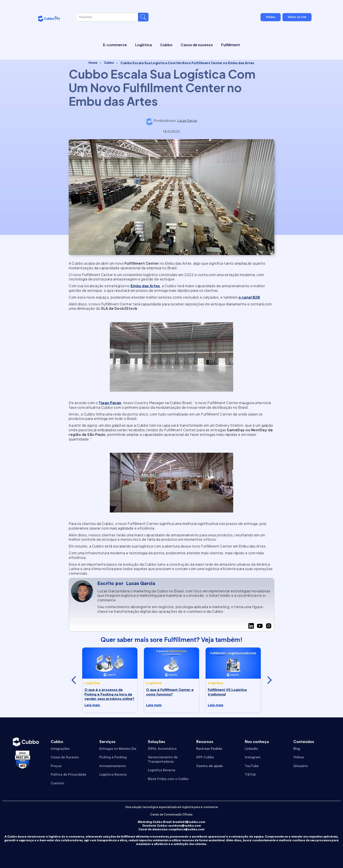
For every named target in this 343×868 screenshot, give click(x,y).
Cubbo (109, 63)
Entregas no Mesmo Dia (118, 749)
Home (93, 63)
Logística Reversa (113, 775)
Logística (92, 683)
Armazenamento (113, 766)
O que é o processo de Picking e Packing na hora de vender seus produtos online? (109, 694)
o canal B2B (249, 297)
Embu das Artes (145, 286)
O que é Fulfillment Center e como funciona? (170, 692)
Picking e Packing (113, 757)
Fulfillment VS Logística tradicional (227, 692)
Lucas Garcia (141, 583)
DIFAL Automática (162, 749)
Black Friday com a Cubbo (168, 779)
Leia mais (92, 705)
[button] (74, 680)
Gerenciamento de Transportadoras (163, 760)
